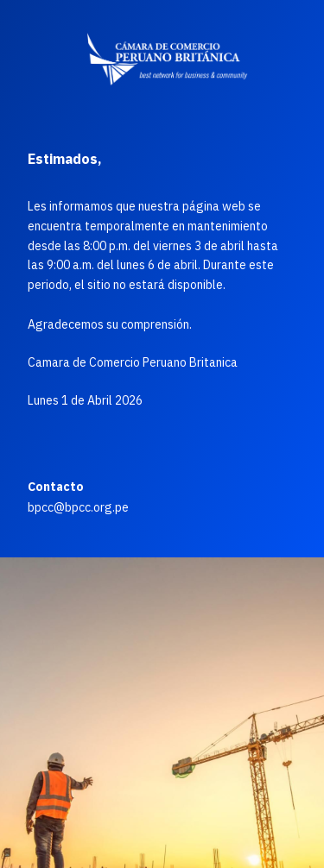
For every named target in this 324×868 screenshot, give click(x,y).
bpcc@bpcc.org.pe (78, 507)
